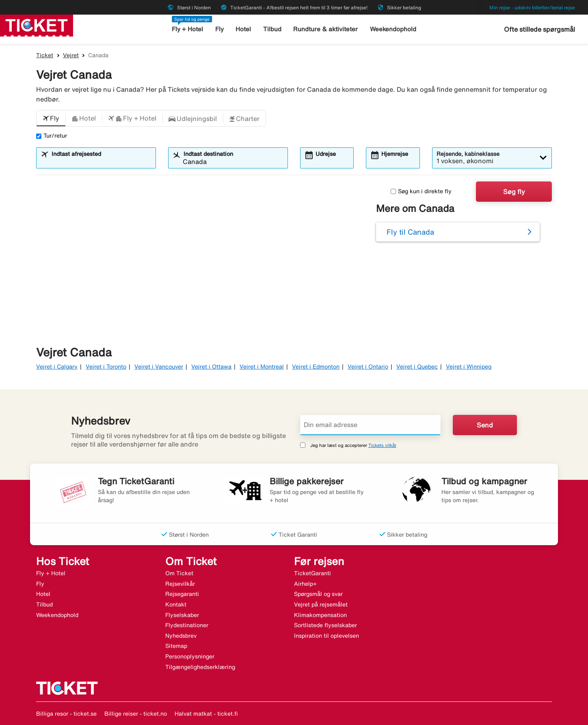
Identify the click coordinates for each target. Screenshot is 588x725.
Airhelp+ (305, 584)
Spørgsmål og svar (318, 594)
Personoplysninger (190, 656)
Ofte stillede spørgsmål (539, 29)
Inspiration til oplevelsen (326, 636)
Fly (219, 29)
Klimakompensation (320, 615)
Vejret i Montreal (262, 367)
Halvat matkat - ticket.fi (206, 714)
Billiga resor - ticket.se (66, 714)
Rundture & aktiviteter (325, 29)
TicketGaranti (312, 573)
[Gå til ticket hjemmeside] (37, 25)
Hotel (243, 29)
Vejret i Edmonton (316, 367)
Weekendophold (393, 29)
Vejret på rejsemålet (321, 604)
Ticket (45, 55)
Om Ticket (179, 573)
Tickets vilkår (382, 445)
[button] (51, 119)
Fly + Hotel (187, 29)
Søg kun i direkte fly (421, 191)
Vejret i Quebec (417, 367)
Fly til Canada (410, 232)
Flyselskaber (182, 615)
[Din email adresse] (370, 425)
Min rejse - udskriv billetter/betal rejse (532, 8)
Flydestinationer (187, 625)
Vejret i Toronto (106, 367)
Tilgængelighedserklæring (200, 667)
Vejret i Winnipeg (469, 367)
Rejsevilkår (180, 584)
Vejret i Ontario (368, 367)
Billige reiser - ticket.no (136, 714)
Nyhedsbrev (181, 636)
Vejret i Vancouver (159, 367)
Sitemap (176, 646)
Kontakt (176, 604)
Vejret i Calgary (57, 367)
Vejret (71, 55)
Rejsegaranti (182, 594)
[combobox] (101, 162)
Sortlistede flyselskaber (325, 625)
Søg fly (514, 192)
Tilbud (272, 29)
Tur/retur (52, 136)
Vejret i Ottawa (211, 367)
